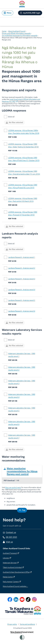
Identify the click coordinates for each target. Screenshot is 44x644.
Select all (11, 117)
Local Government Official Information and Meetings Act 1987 (21, 100)
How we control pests (13, 487)
